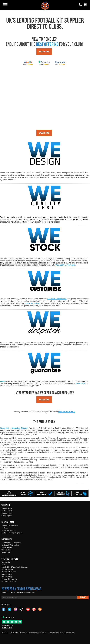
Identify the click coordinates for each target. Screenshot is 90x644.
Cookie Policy (70, 633)
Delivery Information (9, 572)
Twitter (10, 609)
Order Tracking (7, 574)
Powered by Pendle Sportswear (21, 589)
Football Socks (7, 513)
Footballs (5, 528)
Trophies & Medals (8, 530)
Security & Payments (9, 579)
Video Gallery (6, 550)
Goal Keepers (6, 516)
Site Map (49, 633)
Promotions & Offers (9, 582)
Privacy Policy (58, 633)
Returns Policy (7, 577)
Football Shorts (7, 511)
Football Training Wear (10, 525)
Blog (40, 609)
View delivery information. (66, 265)
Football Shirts (7, 508)
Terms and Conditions (36, 633)
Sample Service (7, 569)
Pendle (3, 381)
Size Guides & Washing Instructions (14, 567)
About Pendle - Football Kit (11, 543)
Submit (83, 597)
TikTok (22, 609)
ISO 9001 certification (57, 299)
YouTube (28, 609)
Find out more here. (67, 412)
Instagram (16, 609)
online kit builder (32, 303)
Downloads (6, 552)
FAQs (4, 564)
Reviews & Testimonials (10, 545)
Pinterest (34, 609)
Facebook (4, 609)
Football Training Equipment (12, 533)
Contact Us (6, 562)
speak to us (80, 384)
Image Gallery (7, 547)
